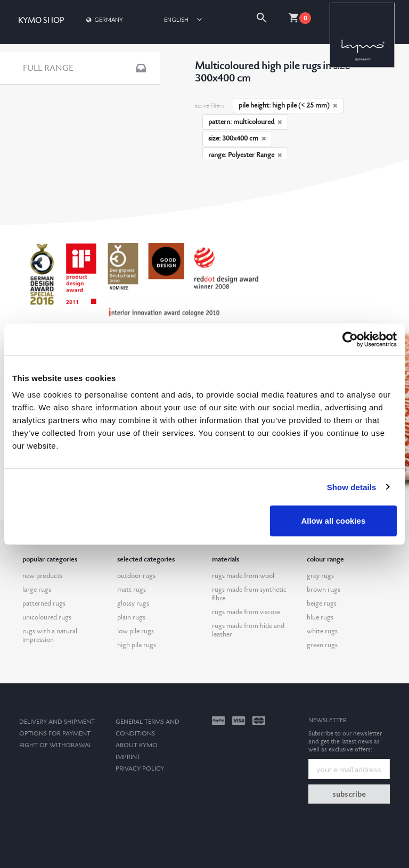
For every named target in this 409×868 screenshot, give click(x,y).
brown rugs (324, 590)
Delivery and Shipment (57, 722)
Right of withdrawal (56, 745)
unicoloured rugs (47, 617)
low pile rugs (136, 631)
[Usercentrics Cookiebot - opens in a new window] (350, 339)
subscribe (349, 794)
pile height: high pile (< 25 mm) (288, 105)
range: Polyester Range (245, 155)
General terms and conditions (148, 728)
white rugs (322, 631)
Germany (104, 19)
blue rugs (320, 617)
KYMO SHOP (41, 20)
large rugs (37, 590)
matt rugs (132, 590)
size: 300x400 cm (237, 138)
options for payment (55, 734)
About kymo (137, 745)
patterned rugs (44, 604)
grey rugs (320, 576)
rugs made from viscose (246, 612)
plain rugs (131, 617)
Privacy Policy (140, 769)
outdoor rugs (136, 576)
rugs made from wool (243, 576)
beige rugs (322, 604)
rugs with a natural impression (50, 635)
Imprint (128, 757)
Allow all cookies (333, 521)
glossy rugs (133, 604)
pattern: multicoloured (245, 122)
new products (42, 576)
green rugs (322, 645)
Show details (352, 487)
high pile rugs (137, 645)
